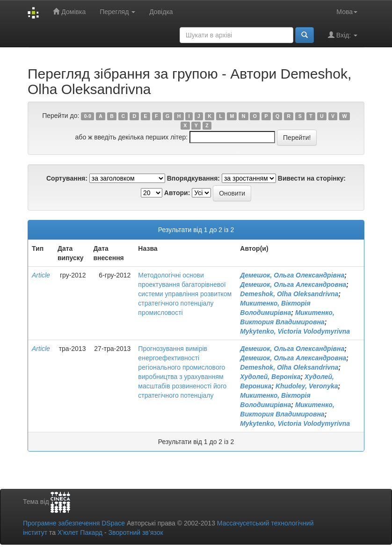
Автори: (177, 193)
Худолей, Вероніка (270, 377)
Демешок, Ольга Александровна (293, 284)
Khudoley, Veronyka (307, 386)
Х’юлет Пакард (80, 532)
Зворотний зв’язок (135, 532)
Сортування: (67, 178)
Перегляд (117, 12)
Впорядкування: (193, 178)
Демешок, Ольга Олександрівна (292, 275)
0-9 (88, 116)
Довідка (161, 12)
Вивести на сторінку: (312, 178)
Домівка (69, 11)
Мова (347, 12)
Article (41, 275)
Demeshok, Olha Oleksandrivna (289, 294)
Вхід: (343, 35)
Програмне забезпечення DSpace (74, 523)
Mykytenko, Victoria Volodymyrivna (295, 331)
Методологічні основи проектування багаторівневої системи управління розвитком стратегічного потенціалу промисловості (185, 294)
